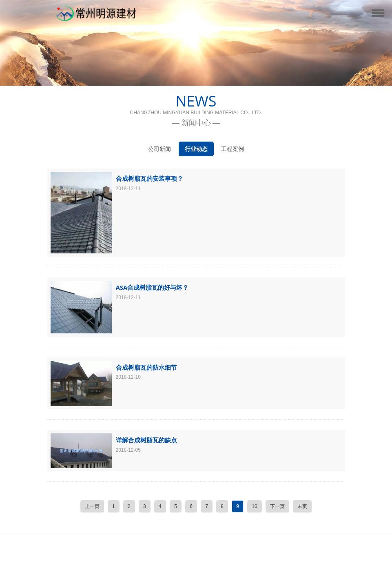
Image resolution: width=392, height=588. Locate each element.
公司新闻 (159, 149)
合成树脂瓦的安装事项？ (149, 178)
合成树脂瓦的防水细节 (146, 367)
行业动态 (196, 149)
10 (254, 506)
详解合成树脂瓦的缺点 (146, 440)
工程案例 (233, 149)
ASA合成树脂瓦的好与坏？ (152, 287)
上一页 (92, 506)
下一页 (277, 506)
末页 (302, 506)
